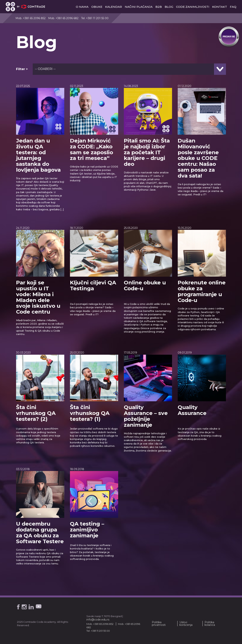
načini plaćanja (139, 7)
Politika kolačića (210, 624)
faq (233, 7)
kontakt (220, 7)
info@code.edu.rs (98, 620)
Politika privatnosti (159, 624)
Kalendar (114, 7)
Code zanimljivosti (193, 7)
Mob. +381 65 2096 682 (63, 18)
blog (169, 7)
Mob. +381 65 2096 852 (31, 18)
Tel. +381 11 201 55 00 (95, 18)
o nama (82, 7)
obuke (97, 7)
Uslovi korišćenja (186, 624)
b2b (159, 7)
